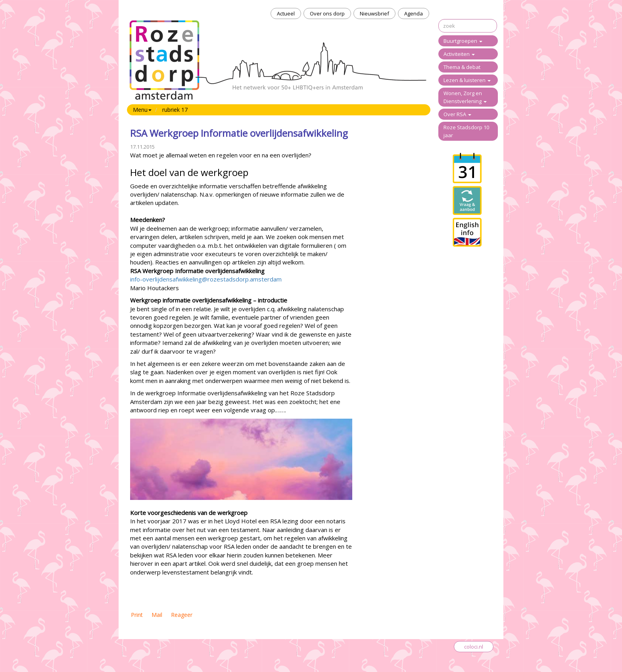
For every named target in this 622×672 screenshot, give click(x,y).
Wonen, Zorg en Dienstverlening (465, 97)
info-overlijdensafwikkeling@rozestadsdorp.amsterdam (206, 279)
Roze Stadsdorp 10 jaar (466, 131)
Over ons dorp (327, 13)
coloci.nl (474, 647)
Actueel (286, 13)
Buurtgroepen (463, 41)
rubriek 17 (175, 110)
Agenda (414, 13)
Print (137, 615)
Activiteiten (459, 54)
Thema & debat (462, 67)
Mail (157, 615)
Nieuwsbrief (374, 13)
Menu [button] (142, 110)
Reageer (182, 615)
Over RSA (457, 114)
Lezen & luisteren (467, 80)
